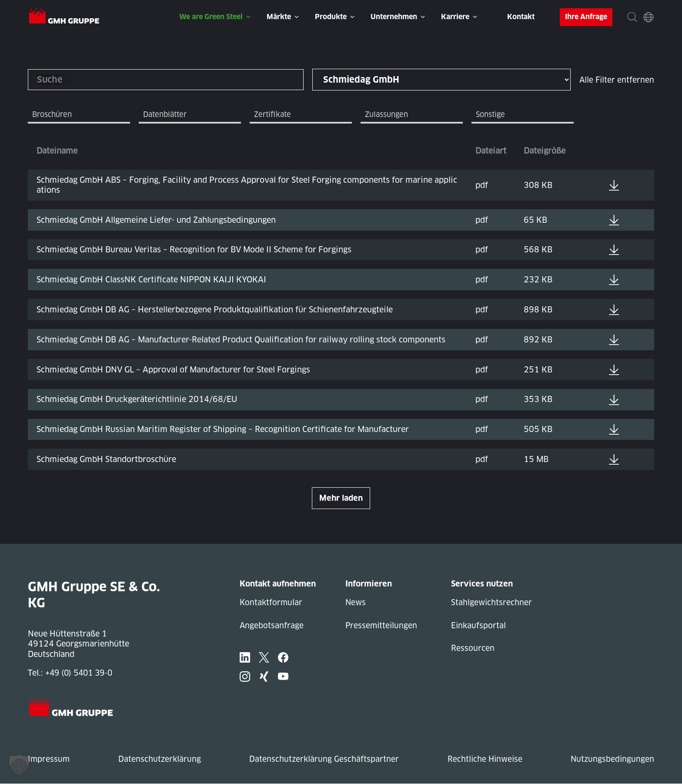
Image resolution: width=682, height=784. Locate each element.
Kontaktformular (272, 603)
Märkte (279, 17)
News (356, 603)
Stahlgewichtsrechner (492, 603)
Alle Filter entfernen (616, 80)
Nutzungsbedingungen (612, 759)
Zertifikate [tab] (274, 115)
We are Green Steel (211, 17)
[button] (19, 765)
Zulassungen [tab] (388, 115)
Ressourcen (473, 649)
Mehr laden (341, 498)
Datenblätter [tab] (167, 115)
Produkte (331, 17)
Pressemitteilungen (382, 626)
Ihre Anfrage (586, 17)
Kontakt (521, 17)
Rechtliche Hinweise (484, 759)
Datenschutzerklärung (159, 759)
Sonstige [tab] (492, 115)
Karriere (455, 17)
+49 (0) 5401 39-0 (81, 673)
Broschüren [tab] (54, 115)
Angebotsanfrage (272, 626)
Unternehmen (394, 17)
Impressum (49, 759)
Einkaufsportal (479, 626)
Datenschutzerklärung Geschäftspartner (323, 759)
